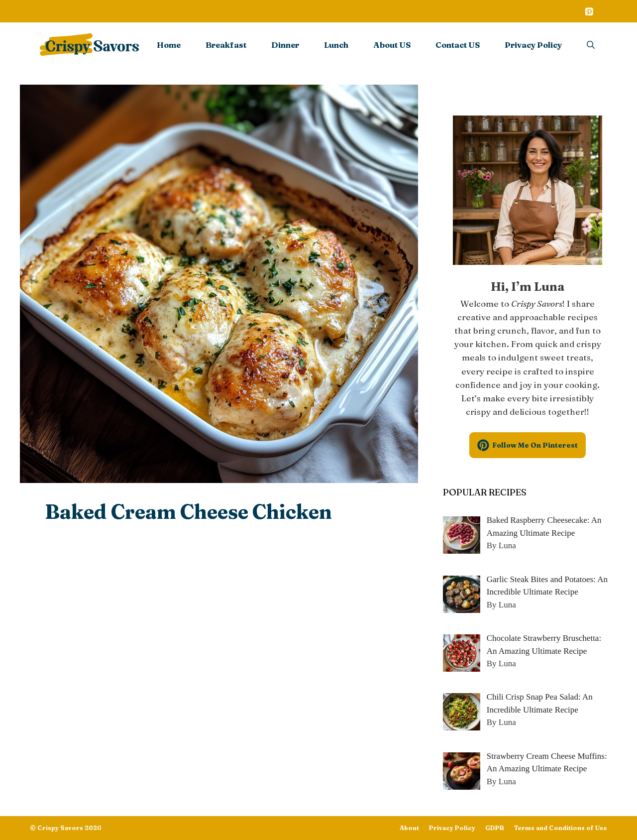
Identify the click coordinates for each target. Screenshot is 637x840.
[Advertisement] (219, 610)
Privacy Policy (533, 45)
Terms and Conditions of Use (561, 828)
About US (392, 45)
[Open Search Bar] (591, 45)
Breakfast (226, 45)
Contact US (458, 45)
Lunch (336, 45)
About (409, 828)
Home (169, 45)
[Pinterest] (589, 12)
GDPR (495, 828)
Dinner (285, 45)
